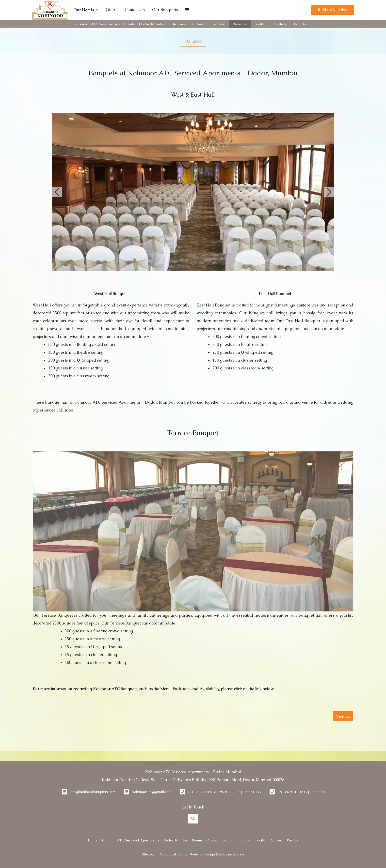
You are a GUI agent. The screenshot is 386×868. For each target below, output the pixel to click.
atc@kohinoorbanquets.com (93, 792)
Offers (112, 10)
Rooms (179, 24)
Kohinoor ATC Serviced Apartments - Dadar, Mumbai (119, 24)
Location (218, 24)
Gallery (280, 24)
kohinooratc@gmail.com (152, 792)
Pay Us (300, 24)
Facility (260, 24)
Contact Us (135, 10)
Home (93, 840)
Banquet (240, 24)
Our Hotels (86, 10)
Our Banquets (165, 10)
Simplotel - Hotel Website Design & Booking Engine (202, 854)
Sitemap (149, 854)
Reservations (333, 10)
